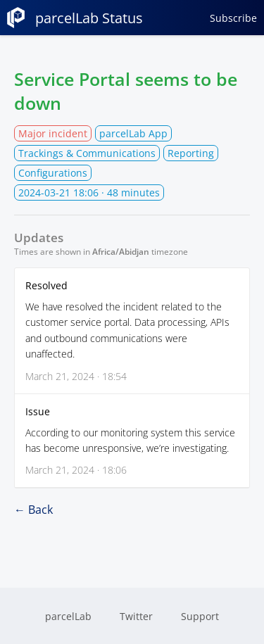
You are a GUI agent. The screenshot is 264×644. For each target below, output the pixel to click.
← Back (33, 510)
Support (200, 616)
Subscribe (233, 18)
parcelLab (68, 616)
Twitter (136, 616)
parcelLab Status (75, 18)
